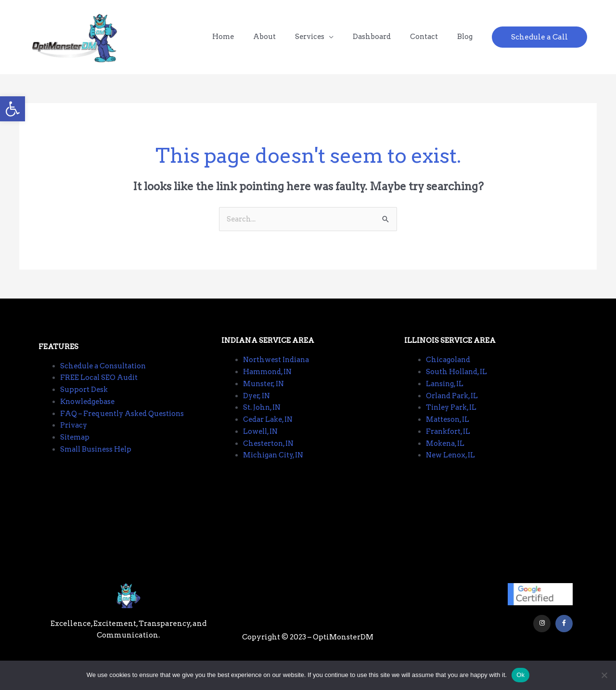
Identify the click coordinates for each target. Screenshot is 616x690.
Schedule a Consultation (105, 374)
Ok (520, 675)
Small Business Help (98, 458)
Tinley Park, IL (453, 416)
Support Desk (85, 398)
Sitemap (76, 446)
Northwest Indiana (278, 368)
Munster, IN (264, 392)
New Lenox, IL (452, 464)
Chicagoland (449, 368)
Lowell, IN (262, 440)
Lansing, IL (446, 392)
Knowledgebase (90, 410)
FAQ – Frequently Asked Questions (125, 422)
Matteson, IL (449, 428)
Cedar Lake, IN (270, 428)
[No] (604, 675)
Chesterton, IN (269, 452)
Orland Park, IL (454, 404)
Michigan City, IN (275, 464)
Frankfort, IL (449, 440)
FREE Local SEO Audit (100, 386)
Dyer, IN (257, 404)
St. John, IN (263, 416)
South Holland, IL (458, 380)
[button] (13, 109)
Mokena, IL (447, 452)
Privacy (74, 434)
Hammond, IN (269, 380)
